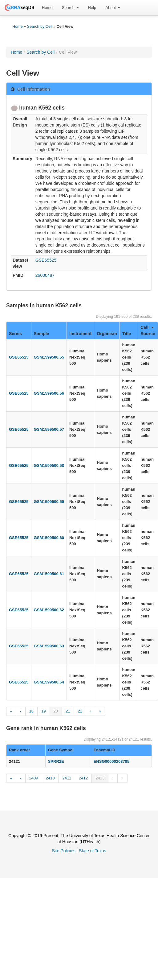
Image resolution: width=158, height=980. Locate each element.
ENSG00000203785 (111, 761)
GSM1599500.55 (49, 357)
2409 (34, 778)
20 (56, 711)
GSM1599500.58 (49, 465)
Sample (42, 334)
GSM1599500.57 (49, 429)
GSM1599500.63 (49, 646)
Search (70, 8)
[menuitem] (47, 8)
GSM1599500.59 (49, 502)
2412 (83, 778)
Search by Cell (40, 27)
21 (68, 711)
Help (92, 8)
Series (15, 334)
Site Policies (63, 851)
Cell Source (148, 330)
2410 (50, 778)
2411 (67, 778)
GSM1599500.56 (49, 393)
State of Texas (92, 851)
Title (127, 334)
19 (43, 711)
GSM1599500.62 (49, 610)
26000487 (45, 275)
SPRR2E (56, 761)
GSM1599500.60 (49, 538)
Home (47, 8)
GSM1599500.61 (49, 574)
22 (80, 711)
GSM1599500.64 (49, 682)
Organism (107, 334)
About (113, 8)
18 (31, 711)
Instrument (80, 334)
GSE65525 (46, 260)
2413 (100, 778)
